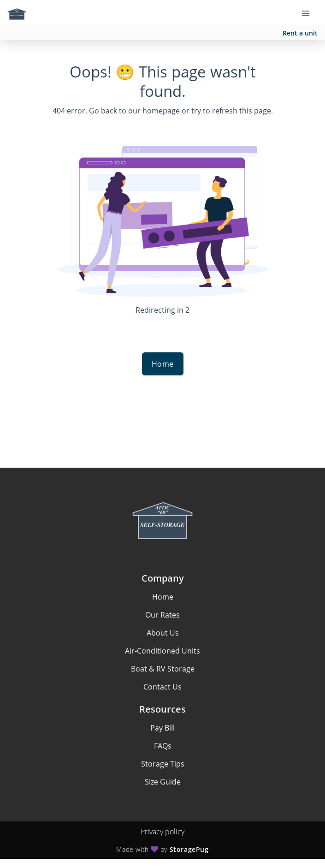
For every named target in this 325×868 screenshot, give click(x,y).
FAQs (163, 746)
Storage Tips (163, 764)
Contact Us (162, 687)
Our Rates (162, 615)
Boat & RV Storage (163, 669)
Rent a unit (300, 33)
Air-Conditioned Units (162, 651)
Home (163, 364)
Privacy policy (162, 832)
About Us (163, 633)
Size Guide (163, 782)
